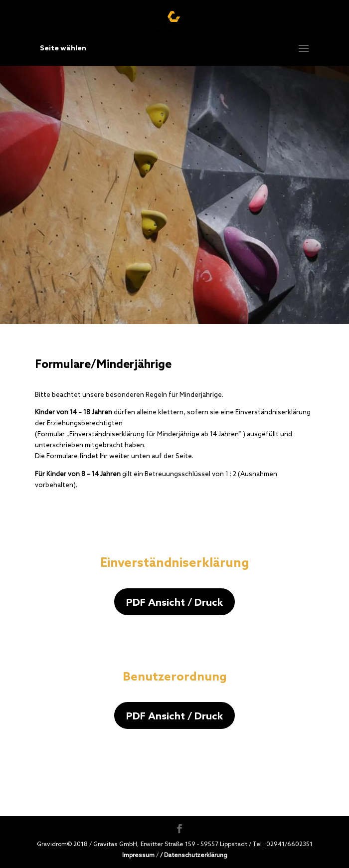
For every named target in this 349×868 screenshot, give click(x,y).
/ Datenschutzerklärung (194, 855)
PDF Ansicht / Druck (174, 602)
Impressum (138, 855)
